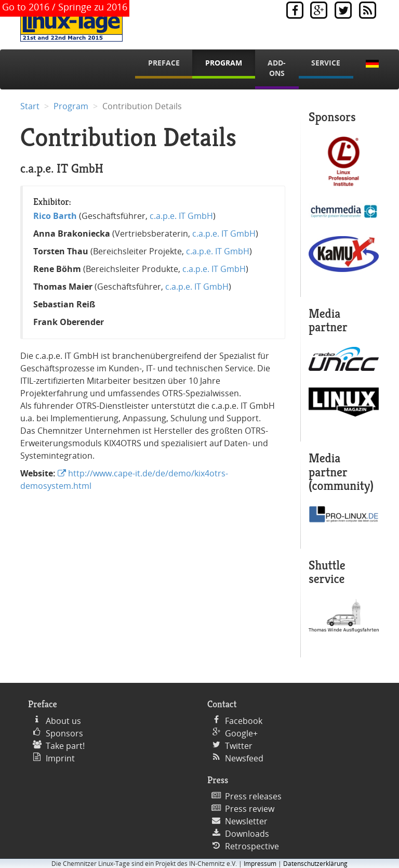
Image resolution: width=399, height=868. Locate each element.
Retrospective (252, 846)
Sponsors (64, 733)
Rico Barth (55, 216)
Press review (250, 809)
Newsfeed (244, 758)
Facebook (244, 721)
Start (30, 106)
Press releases (253, 796)
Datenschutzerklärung (315, 864)
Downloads (247, 834)
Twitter (239, 746)
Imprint (60, 758)
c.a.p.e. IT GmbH (181, 216)
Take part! (65, 746)
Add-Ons (277, 68)
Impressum (260, 864)
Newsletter (246, 821)
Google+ (241, 733)
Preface (164, 63)
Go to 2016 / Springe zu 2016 (65, 7)
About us (63, 721)
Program (224, 63)
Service (326, 63)
